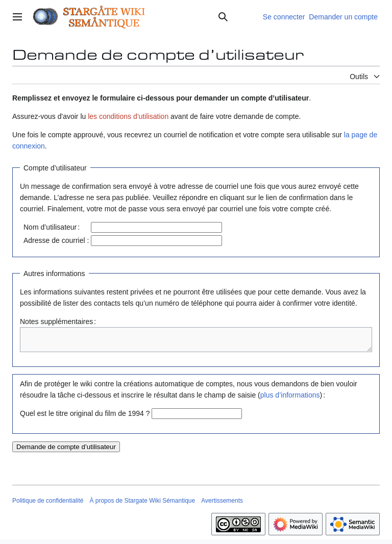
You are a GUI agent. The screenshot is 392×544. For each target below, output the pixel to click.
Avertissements (222, 505)
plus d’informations (290, 400)
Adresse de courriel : (56, 240)
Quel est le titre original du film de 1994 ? (85, 418)
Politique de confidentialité (48, 505)
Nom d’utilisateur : (52, 227)
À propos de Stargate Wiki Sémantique (142, 505)
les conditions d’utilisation (128, 116)
